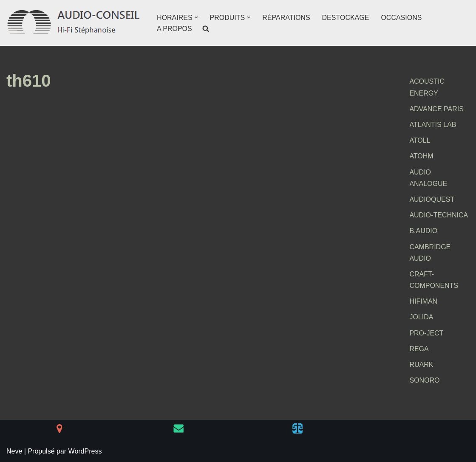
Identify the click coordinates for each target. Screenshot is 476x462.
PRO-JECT (426, 333)
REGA (419, 349)
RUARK (421, 365)
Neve (14, 451)
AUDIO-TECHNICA (439, 215)
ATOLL (420, 140)
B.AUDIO (423, 231)
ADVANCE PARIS (436, 109)
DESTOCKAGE (346, 18)
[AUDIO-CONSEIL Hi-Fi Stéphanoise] (74, 23)
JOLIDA (421, 317)
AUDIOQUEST (432, 199)
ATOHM (421, 156)
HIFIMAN (423, 301)
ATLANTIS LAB (433, 125)
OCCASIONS (401, 18)
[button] (196, 17)
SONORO (424, 380)
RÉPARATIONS (286, 18)
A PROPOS (174, 29)
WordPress (85, 451)
